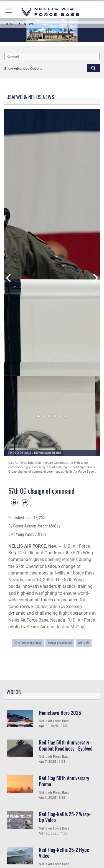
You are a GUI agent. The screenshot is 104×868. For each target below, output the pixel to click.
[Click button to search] (93, 68)
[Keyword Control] (52, 56)
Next (95, 278)
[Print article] (14, 503)
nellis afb (84, 643)
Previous (9, 278)
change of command (60, 643)
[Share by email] (25, 503)
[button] (9, 12)
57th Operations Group (28, 643)
